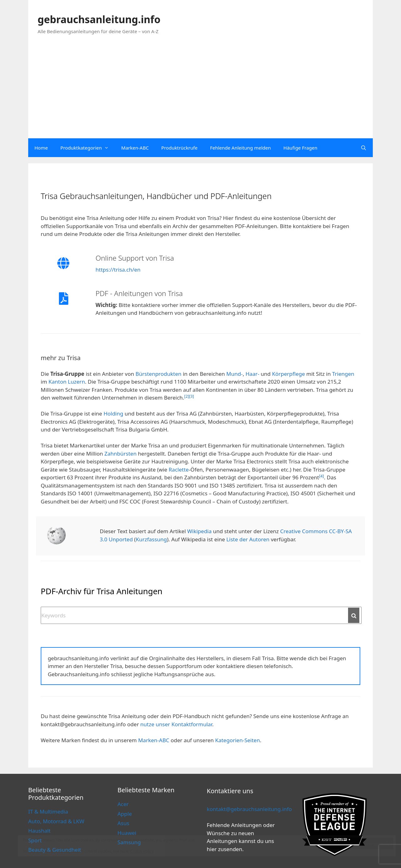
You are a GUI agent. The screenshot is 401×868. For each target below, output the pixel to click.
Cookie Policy (142, 851)
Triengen (343, 374)
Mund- (234, 374)
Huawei (127, 833)
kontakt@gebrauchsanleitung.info (249, 809)
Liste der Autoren (248, 539)
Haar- (253, 374)
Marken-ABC (135, 148)
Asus (123, 823)
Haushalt (39, 831)
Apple (125, 814)
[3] (192, 396)
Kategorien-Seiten (238, 740)
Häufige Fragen (300, 148)
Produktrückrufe (180, 148)
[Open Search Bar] (364, 148)
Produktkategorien (88, 148)
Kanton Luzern (67, 382)
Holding (113, 414)
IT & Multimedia (48, 812)
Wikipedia (199, 531)
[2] (187, 396)
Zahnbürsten (120, 454)
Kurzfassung (151, 539)
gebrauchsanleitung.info (99, 19)
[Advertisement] (200, 91)
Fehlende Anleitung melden (240, 148)
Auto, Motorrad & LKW (56, 821)
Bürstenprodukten (158, 374)
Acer (123, 804)
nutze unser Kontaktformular (176, 724)
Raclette (179, 470)
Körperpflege (288, 374)
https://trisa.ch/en (118, 270)
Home (41, 148)
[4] (321, 476)
